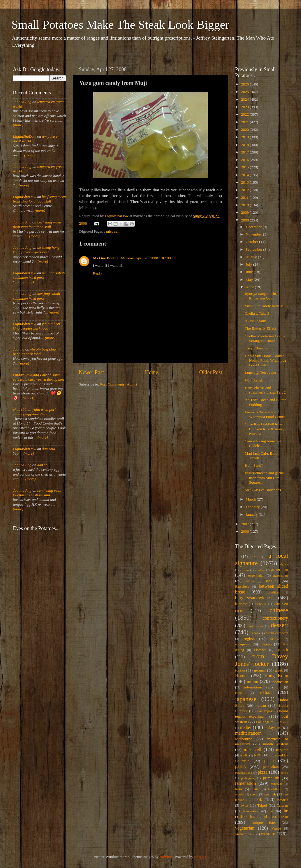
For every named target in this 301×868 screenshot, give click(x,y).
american (280, 570)
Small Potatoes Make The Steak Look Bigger (120, 25)
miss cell (113, 231)
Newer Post (91, 372)
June (250, 272)
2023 (245, 107)
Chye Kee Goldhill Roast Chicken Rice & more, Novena (264, 429)
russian (255, 789)
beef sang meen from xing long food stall (39, 199)
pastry (241, 766)
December (254, 227)
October (252, 242)
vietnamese (244, 834)
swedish (283, 800)
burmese (241, 604)
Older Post (211, 372)
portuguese (248, 778)
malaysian (272, 728)
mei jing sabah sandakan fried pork (39, 275)
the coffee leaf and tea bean (262, 814)
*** (254, 556)
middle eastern (276, 744)
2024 (245, 99)
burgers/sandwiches (253, 598)
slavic (254, 794)
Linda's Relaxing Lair (30, 375)
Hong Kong (276, 676)
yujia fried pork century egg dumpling (35, 412)
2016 (245, 160)
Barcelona (242, 587)
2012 (245, 190)
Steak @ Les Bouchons (263, 490)
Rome (239, 789)
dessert (279, 625)
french (282, 650)
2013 (245, 182)
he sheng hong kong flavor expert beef (36, 250)
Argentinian (256, 575)
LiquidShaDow (25, 136)
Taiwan (282, 805)
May (250, 280)
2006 (245, 531)
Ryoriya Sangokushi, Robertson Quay (261, 296)
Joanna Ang (22, 102)
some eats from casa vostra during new (39, 377)
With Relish (254, 380)
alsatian (260, 570)
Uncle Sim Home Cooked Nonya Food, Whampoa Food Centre (265, 360)
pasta (269, 761)
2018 (245, 145)
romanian (277, 784)
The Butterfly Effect (260, 328)
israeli (239, 693)
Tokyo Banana (256, 348)
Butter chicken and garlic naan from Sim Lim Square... (264, 477)
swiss (245, 805)
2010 (245, 205)
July (249, 264)
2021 (245, 122)
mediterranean (248, 733)
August (252, 257)
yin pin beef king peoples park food (36, 326)
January (252, 514)
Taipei (262, 805)
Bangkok (271, 581)
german (260, 670)
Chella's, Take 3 (257, 313)
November (254, 234)
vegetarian (245, 828)
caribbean (261, 604)
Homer (242, 676)
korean (261, 706)
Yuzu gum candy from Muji (266, 306)
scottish (240, 794)
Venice (276, 828)
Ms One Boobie (106, 258)
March (251, 499)
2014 (245, 175)
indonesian (280, 682)
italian (266, 692)
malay (246, 727)
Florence (260, 650)
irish (279, 687)
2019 (245, 137)
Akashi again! (256, 321)
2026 (245, 84)
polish (284, 772)
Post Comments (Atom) (118, 384)
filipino (266, 644)
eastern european (276, 633)
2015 (245, 167)
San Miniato (275, 789)
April (250, 287)
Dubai (254, 633)
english (249, 639)
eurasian (275, 639)
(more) (18, 125)
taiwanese (250, 811)
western (268, 834)
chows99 (20, 409)
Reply (97, 273)
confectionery (275, 618)
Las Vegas (265, 711)
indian (252, 682)
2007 (245, 524)
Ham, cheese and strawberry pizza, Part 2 (265, 390)
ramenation (246, 783)
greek (279, 670)
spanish (270, 794)
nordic (244, 755)
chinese (279, 610)
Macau (284, 722)
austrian (250, 581)
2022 (245, 114)
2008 (245, 220)
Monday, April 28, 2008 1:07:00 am (149, 258)
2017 (245, 152)
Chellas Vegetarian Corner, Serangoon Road (266, 338)
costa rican (255, 626)
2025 (245, 92)
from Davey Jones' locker (262, 660)
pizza (263, 772)
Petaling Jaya (243, 772)
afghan (284, 564)
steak (257, 800)
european (242, 644)
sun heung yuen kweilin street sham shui (37, 493)
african (245, 570)
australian (281, 575)
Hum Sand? (254, 465)
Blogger (200, 857)
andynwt (166, 857)
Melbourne (244, 739)
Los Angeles (265, 722)
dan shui (48, 449)
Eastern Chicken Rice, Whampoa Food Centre (265, 414)
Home (152, 372)
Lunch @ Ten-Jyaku (260, 372)
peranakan (271, 767)
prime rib (271, 778)
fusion (240, 670)
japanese (246, 699)
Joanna (19, 349)
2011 (245, 197)
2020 (245, 130)
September (254, 249)
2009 (245, 212)
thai (270, 811)
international (254, 687)
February (253, 507)
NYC (258, 755)
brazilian (273, 592)
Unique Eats (263, 823)
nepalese (282, 750)
